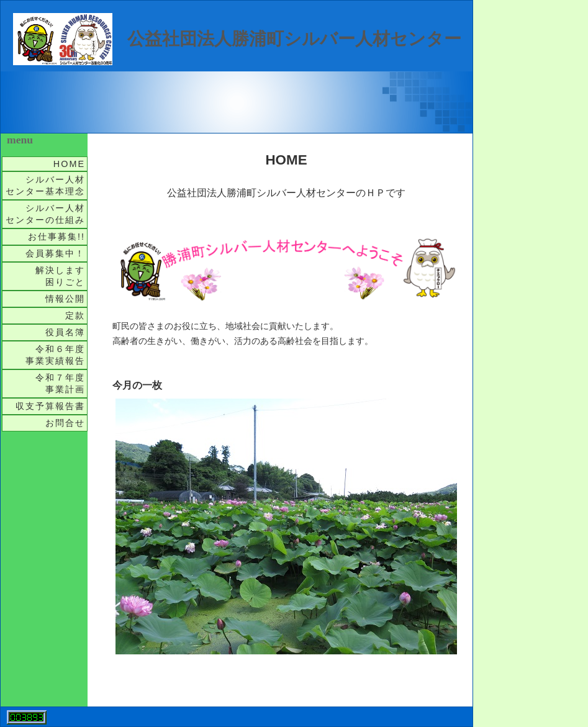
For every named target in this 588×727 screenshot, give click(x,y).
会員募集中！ (55, 253)
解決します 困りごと (61, 276)
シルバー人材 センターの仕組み (47, 214)
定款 (75, 315)
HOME (69, 164)
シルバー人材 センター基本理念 (47, 185)
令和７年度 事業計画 (61, 383)
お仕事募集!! (57, 237)
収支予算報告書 (50, 406)
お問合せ (65, 423)
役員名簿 (65, 332)
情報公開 (65, 299)
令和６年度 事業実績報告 (57, 355)
